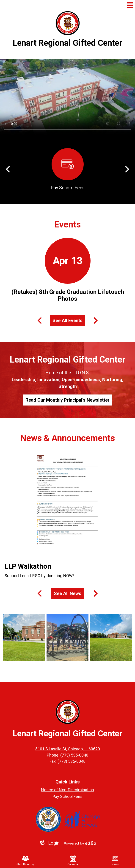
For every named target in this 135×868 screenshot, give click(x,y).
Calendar (73, 861)
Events (67, 224)
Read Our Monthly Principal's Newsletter (67, 400)
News (115, 861)
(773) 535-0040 (74, 755)
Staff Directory (26, 861)
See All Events (67, 321)
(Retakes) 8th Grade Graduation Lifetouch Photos (68, 295)
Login (49, 843)
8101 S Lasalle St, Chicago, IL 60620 (68, 749)
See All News (68, 593)
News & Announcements (68, 438)
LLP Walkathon (28, 566)
